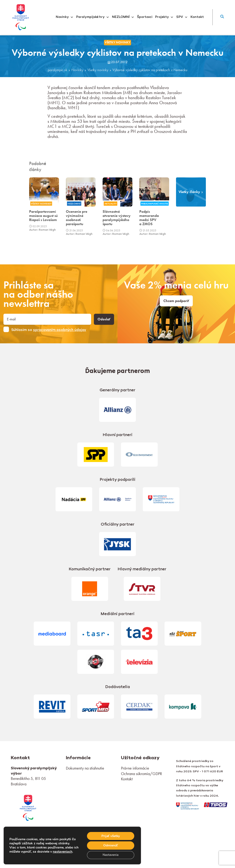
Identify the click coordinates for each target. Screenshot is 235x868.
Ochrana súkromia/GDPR (141, 774)
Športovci (145, 17)
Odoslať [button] (104, 319)
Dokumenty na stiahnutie (85, 768)
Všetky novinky (98, 70)
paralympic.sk (57, 70)
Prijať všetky (110, 836)
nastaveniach (68, 849)
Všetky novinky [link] (117, 42)
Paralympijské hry (93, 17)
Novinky (65, 17)
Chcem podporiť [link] (176, 301)
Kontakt (197, 17)
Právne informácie (135, 768)
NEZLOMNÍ (123, 17)
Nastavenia (110, 855)
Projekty (164, 17)
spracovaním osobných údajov (60, 330)
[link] (28, 807)
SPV (182, 17)
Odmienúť (110, 845)
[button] (222, 17)
